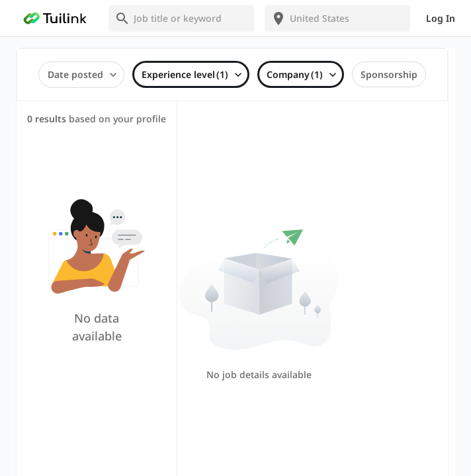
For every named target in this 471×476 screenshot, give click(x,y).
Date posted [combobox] (75, 74)
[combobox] (189, 18)
